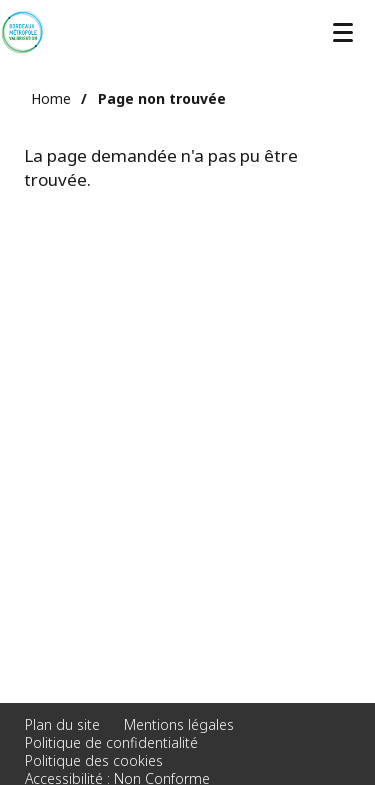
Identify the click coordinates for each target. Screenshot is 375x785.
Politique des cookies (94, 760)
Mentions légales (179, 724)
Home (51, 98)
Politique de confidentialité (111, 742)
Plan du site (62, 724)
